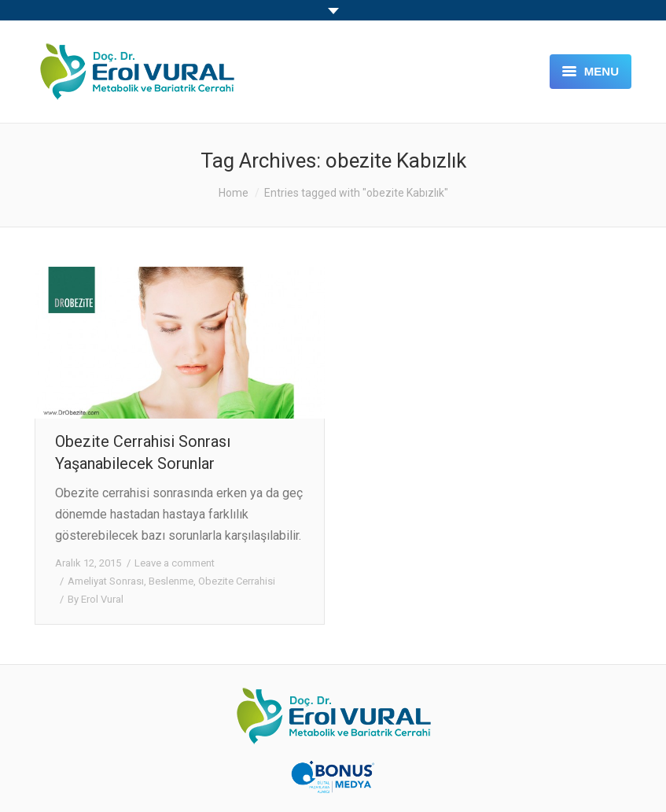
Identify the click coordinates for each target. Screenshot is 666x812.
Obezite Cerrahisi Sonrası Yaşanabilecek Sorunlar (143, 452)
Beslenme (171, 581)
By (96, 599)
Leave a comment (175, 563)
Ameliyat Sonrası (106, 581)
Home (234, 193)
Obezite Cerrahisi (237, 581)
